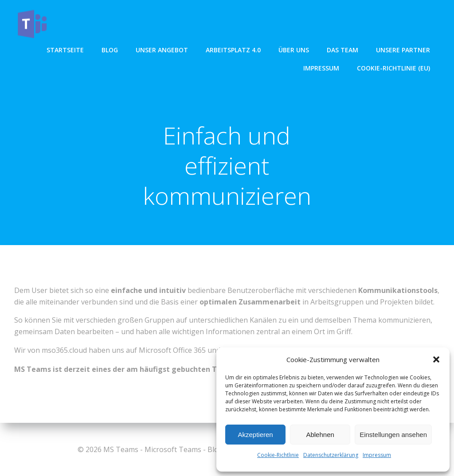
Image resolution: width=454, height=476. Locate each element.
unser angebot (163, 49)
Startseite (66, 49)
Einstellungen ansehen (393, 435)
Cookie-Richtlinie (278, 455)
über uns (295, 49)
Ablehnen (320, 435)
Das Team (343, 49)
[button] (436, 359)
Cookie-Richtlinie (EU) (394, 67)
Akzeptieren (255, 435)
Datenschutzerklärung (331, 455)
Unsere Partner (404, 49)
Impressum (377, 455)
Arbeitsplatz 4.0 (234, 49)
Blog (111, 49)
